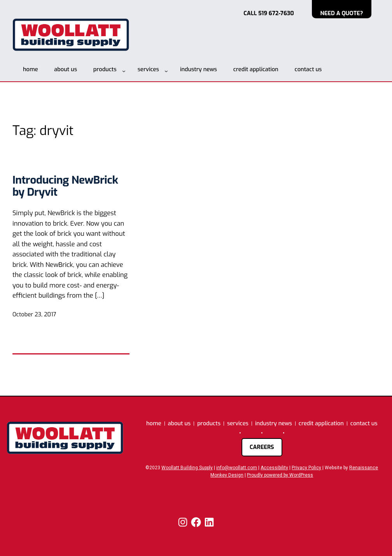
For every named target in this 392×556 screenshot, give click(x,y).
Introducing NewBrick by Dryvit (65, 186)
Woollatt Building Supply (187, 468)
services (148, 69)
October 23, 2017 (34, 314)
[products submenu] (124, 71)
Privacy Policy (306, 468)
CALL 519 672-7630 (269, 13)
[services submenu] (166, 71)
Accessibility (274, 468)
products (105, 69)
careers (262, 447)
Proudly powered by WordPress (280, 475)
